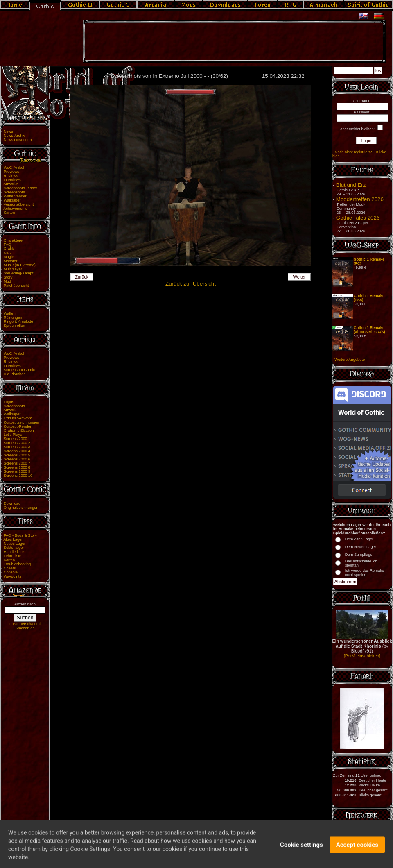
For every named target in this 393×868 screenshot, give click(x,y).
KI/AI (8, 253)
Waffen (10, 313)
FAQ (8, 245)
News (8, 131)
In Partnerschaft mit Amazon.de (25, 626)
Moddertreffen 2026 (360, 199)
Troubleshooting (17, 564)
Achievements (15, 209)
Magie (9, 257)
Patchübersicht (16, 286)
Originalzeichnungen (21, 508)
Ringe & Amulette (18, 322)
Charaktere (13, 240)
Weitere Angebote (350, 360)
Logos (9, 402)
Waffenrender (15, 196)
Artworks (11, 184)
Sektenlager (14, 548)
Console (11, 572)
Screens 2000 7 (17, 463)
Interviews (12, 180)
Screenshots (14, 192)
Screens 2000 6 (17, 459)
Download (12, 503)
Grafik (9, 249)
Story (8, 277)
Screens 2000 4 (17, 451)
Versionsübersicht (19, 204)
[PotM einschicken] (362, 656)
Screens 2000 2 (17, 443)
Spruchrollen (14, 326)
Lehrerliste (13, 556)
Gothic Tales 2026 (358, 218)
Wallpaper (12, 200)
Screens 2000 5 (17, 455)
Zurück (82, 277)
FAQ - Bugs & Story (20, 535)
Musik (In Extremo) (20, 265)
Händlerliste (14, 552)
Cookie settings (302, 849)
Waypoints (12, 576)
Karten (9, 213)
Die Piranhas (15, 374)
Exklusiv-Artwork (18, 418)
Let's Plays (13, 435)
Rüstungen (13, 317)
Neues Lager (15, 544)
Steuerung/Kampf (19, 273)
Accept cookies (357, 849)
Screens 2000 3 (17, 447)
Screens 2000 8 (17, 467)
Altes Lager (13, 539)
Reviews (11, 176)
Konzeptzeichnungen (21, 422)
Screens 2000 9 (17, 471)
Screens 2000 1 (17, 439)
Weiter (299, 277)
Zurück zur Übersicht (191, 284)
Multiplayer (13, 269)
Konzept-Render (18, 426)
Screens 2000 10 (18, 476)
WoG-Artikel (14, 168)
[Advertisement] (234, 41)
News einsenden (18, 140)
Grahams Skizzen (19, 431)
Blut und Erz (351, 185)
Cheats (10, 568)
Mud (7, 281)
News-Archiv (14, 136)
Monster (11, 261)
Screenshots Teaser (20, 188)
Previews (11, 172)
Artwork (10, 410)
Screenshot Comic (19, 370)
